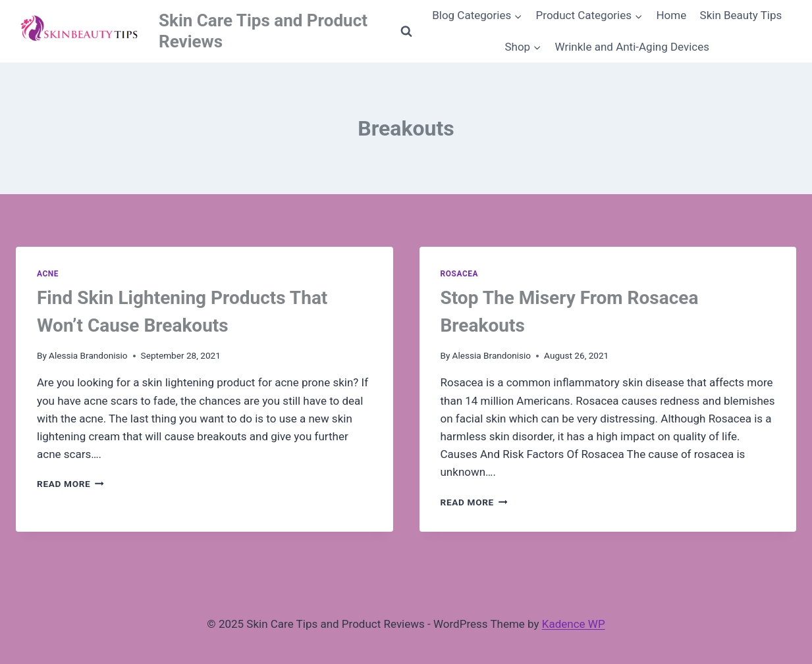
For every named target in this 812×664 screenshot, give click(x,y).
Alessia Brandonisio (88, 355)
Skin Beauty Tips (741, 15)
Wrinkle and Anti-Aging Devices (633, 47)
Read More (70, 484)
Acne (48, 274)
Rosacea (460, 274)
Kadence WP (574, 624)
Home (671, 15)
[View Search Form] (406, 32)
